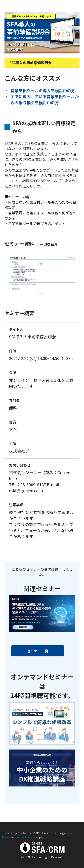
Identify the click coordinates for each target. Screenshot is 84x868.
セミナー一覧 (38, 651)
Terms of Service (25, 837)
